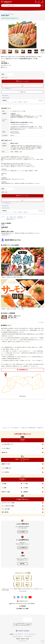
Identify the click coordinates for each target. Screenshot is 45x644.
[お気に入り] (43, 642)
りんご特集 (4, 488)
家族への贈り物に (5, 512)
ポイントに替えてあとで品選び (8, 506)
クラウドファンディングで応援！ (8, 503)
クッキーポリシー (28, 636)
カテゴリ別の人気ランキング (7, 444)
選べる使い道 (5, 96)
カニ (25, 217)
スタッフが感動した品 (6, 468)
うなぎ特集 (4, 484)
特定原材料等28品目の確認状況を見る (19, 124)
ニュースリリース (19, 634)
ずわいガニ (20, 218)
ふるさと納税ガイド (22, 532)
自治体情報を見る (22, 370)
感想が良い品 (4, 452)
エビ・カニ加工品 (18, 217)
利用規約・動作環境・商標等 (22, 639)
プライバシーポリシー (18, 636)
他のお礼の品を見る (15, 133)
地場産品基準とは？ (6, 235)
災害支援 (23, 606)
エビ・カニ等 (10, 217)
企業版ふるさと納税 (23, 609)
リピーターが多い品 (6, 448)
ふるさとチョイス (23, 601)
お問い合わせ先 (6, 98)
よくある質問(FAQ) (22, 548)
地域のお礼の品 (10, 219)
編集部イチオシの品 (6, 464)
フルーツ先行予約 (5, 472)
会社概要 (12, 634)
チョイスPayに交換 (6, 509)
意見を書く (22, 564)
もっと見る (41, 322)
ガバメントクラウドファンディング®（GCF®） (23, 604)
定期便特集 (25, 492)
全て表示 (41, 101)
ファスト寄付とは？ (7, 88)
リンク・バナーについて (30, 634)
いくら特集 (25, 484)
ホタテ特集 (25, 488)
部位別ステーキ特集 (6, 492)
